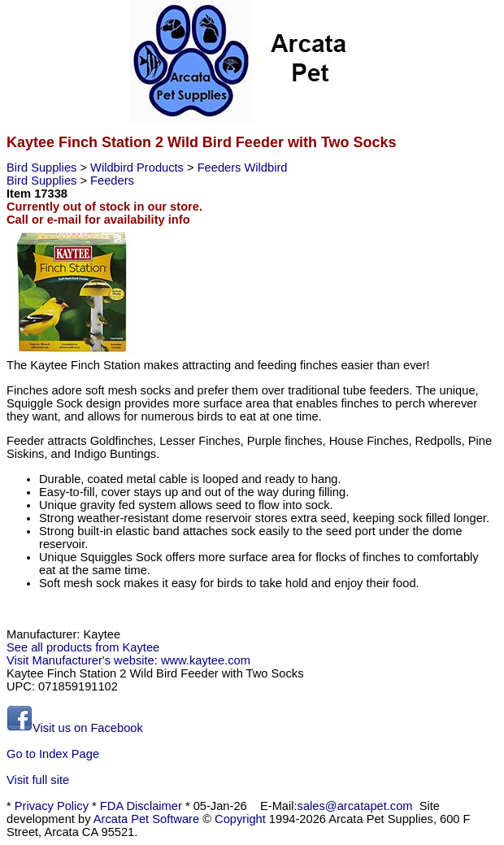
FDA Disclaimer (141, 806)
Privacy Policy (52, 806)
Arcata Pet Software (146, 819)
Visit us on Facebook (75, 728)
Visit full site (38, 780)
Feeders (112, 181)
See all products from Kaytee (83, 647)
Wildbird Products (139, 168)
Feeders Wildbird (243, 168)
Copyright (240, 819)
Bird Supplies (43, 168)
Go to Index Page (53, 754)
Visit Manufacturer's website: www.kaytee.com (128, 660)
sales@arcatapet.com (355, 806)
